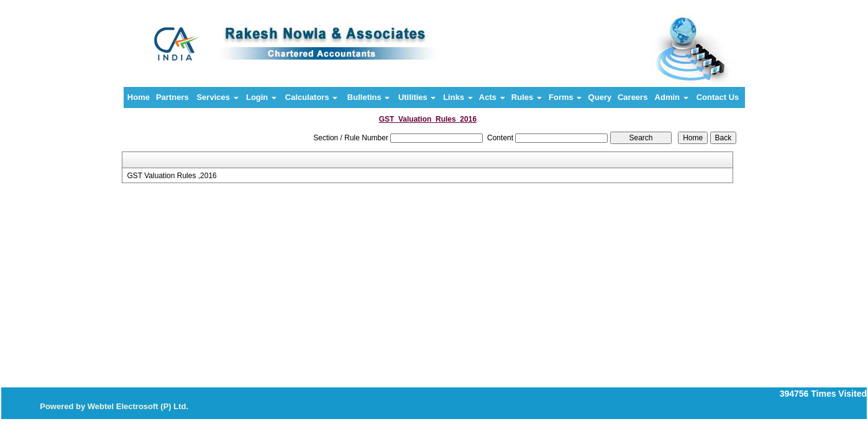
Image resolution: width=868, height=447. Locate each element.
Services (217, 97)
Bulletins (369, 97)
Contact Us (718, 97)
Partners (172, 97)
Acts (492, 97)
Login (261, 97)
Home (139, 97)
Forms (565, 97)
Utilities (417, 97)
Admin (672, 97)
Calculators (311, 97)
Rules (527, 97)
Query (600, 97)
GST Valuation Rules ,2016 (171, 176)
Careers (633, 97)
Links (458, 97)
